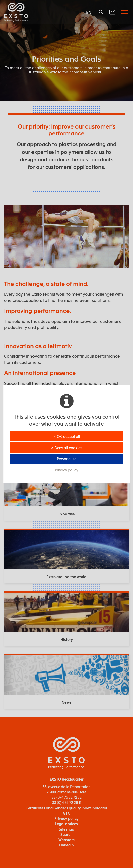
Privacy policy (66, 470)
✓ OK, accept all (67, 436)
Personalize (67, 459)
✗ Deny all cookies (66, 448)
